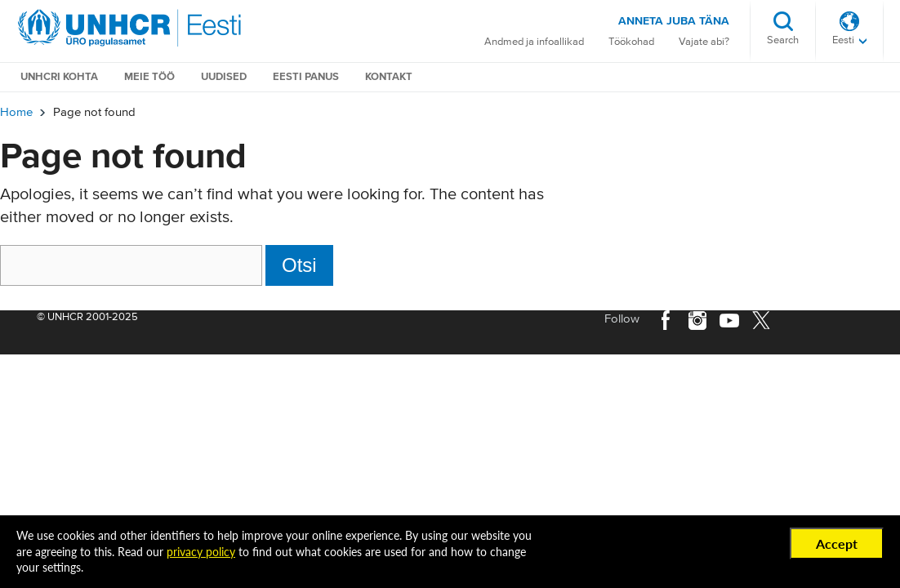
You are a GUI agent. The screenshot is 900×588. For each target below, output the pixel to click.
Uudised (224, 77)
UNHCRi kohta (59, 77)
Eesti (843, 40)
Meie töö (149, 77)
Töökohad (631, 42)
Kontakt (389, 77)
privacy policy (201, 552)
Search (783, 40)
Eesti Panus (306, 77)
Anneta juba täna (674, 21)
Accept (837, 543)
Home (16, 112)
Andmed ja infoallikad (534, 42)
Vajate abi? (704, 42)
